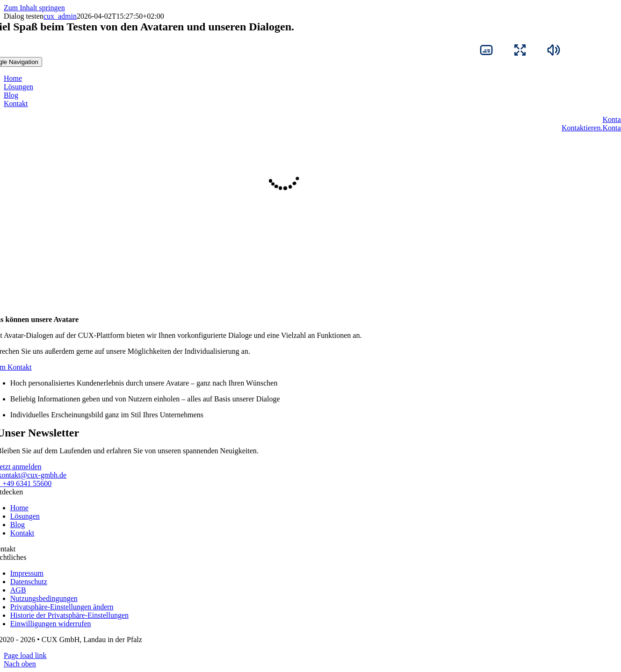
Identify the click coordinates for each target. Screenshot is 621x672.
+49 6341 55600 (27, 483)
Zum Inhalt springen (34, 8)
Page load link (25, 655)
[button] (62, 607)
